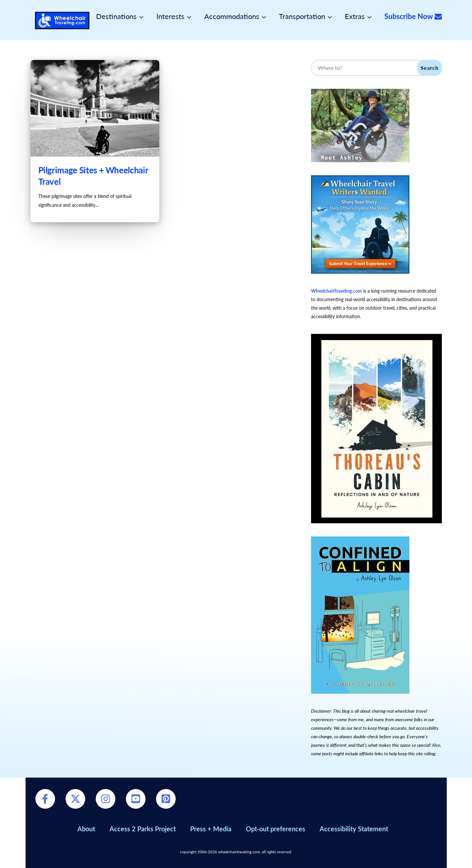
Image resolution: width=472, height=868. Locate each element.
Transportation (302, 16)
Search (430, 68)
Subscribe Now (413, 16)
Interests (170, 16)
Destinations (116, 16)
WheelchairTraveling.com (336, 291)
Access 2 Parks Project (143, 829)
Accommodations (232, 16)
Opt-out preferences (275, 829)
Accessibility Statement (354, 829)
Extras (355, 16)
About (86, 829)
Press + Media (211, 829)
